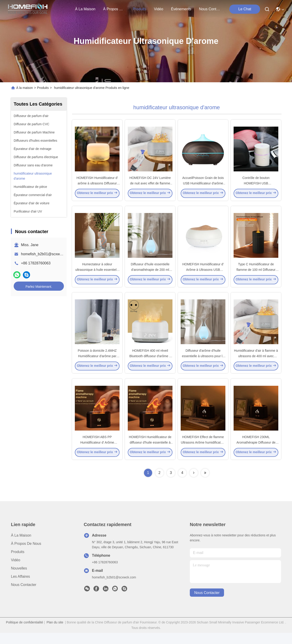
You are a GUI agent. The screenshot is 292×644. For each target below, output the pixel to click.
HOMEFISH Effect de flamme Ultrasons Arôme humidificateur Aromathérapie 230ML (203, 453)
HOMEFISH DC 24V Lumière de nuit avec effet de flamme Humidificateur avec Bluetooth (150, 186)
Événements (181, 9)
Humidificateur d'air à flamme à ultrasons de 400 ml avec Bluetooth (256, 364)
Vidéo (16, 571)
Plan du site (55, 633)
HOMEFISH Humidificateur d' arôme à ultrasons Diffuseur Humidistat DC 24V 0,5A (97, 186)
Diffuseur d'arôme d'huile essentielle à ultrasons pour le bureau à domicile (203, 364)
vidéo (159, 9)
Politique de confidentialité (25, 633)
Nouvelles (19, 579)
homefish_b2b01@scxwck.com (46, 254)
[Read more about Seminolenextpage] (194, 484)
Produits (43, 88)
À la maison (85, 9)
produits (139, 9)
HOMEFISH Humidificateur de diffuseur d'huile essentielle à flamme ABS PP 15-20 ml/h (150, 453)
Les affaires (20, 588)
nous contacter (210, 9)
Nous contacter (24, 596)
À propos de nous (114, 9)
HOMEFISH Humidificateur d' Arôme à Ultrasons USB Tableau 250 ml (203, 275)
